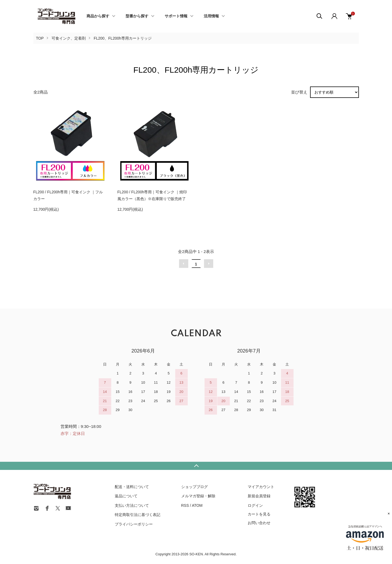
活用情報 (211, 16)
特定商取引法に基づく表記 (138, 515)
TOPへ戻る (196, 466)
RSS (185, 505)
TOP (40, 38)
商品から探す (98, 16)
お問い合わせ (259, 523)
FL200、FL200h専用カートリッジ (122, 38)
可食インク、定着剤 (69, 38)
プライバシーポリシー (134, 524)
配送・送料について (132, 487)
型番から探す (137, 16)
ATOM (197, 505)
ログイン (255, 505)
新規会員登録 (259, 496)
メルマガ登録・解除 (198, 496)
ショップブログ (195, 487)
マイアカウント (261, 487)
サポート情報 (176, 16)
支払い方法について (132, 505)
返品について (126, 496)
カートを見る (259, 514)
